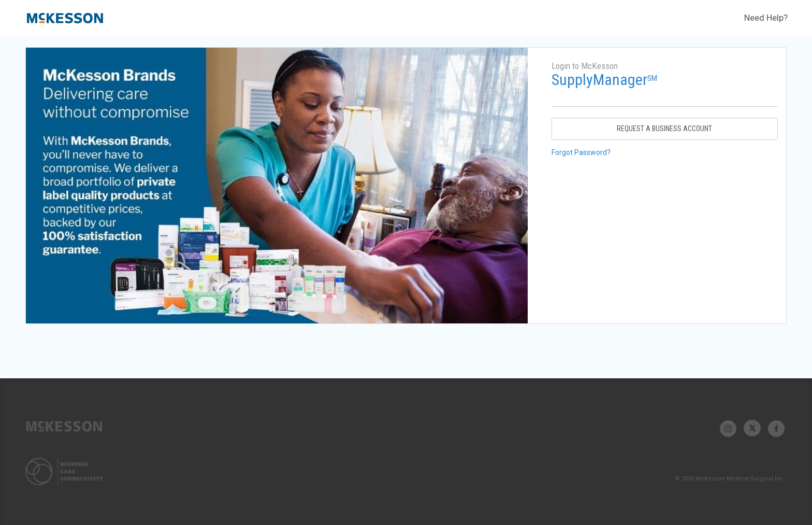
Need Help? (766, 18)
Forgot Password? (581, 152)
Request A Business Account (664, 129)
